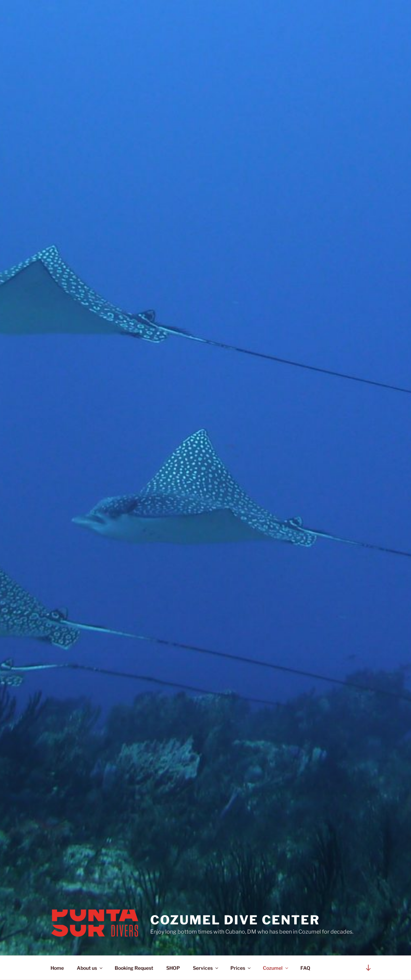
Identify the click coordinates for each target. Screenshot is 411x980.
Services (206, 968)
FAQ (305, 968)
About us (90, 968)
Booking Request (134, 968)
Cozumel (276, 968)
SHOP (173, 968)
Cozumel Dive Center (235, 920)
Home (57, 968)
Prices (241, 968)
